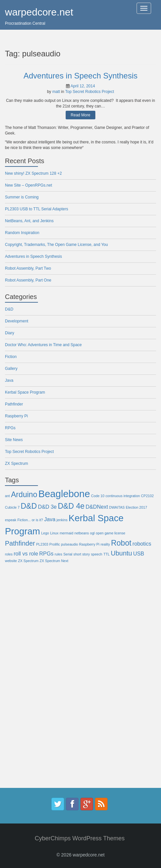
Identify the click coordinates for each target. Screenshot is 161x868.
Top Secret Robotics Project (90, 92)
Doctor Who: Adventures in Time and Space (43, 345)
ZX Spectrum (16, 464)
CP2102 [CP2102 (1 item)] (147, 496)
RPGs (10, 428)
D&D (9, 309)
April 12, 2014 (83, 86)
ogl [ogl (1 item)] (92, 533)
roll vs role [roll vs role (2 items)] (26, 554)
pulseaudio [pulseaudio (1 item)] (70, 544)
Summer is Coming (22, 197)
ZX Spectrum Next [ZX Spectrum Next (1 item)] (54, 561)
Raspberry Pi (16, 416)
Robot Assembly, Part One (28, 280)
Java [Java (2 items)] (50, 519)
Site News (14, 440)
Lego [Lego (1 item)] (45, 533)
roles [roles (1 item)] (9, 554)
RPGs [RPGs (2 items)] (46, 554)
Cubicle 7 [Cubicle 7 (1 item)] (12, 507)
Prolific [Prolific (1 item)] (55, 544)
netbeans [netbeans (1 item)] (82, 533)
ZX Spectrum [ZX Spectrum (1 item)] (28, 561)
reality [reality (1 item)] (105, 544)
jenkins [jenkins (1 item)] (62, 520)
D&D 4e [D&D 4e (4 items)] (71, 506)
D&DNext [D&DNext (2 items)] (97, 507)
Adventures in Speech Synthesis (80, 76)
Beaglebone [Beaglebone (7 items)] (64, 494)
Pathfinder (14, 404)
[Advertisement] (31, 680)
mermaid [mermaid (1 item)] (66, 533)
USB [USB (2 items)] (139, 554)
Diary (10, 333)
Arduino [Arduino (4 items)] (24, 494)
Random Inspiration (22, 233)
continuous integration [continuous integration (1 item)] (123, 496)
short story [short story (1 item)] (82, 554)
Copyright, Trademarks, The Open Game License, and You (56, 245)
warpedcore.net (39, 12)
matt (56, 92)
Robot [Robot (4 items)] (121, 543)
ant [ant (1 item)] (7, 496)
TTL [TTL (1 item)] (106, 554)
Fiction (11, 357)
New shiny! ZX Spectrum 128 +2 (33, 173)
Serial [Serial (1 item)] (68, 554)
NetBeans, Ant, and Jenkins (29, 221)
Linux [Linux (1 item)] (54, 533)
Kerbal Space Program (25, 392)
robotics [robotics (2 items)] (142, 544)
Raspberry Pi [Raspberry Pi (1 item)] (89, 544)
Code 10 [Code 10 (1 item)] (98, 496)
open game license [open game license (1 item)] (110, 533)
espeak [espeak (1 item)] (11, 520)
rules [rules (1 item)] (59, 554)
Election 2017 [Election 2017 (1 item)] (136, 507)
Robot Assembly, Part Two (28, 268)
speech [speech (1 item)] (97, 554)
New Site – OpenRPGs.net (29, 185)
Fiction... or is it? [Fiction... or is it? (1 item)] (30, 520)
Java (9, 380)
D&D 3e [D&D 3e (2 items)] (47, 507)
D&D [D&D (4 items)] (29, 506)
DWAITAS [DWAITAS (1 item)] (117, 507)
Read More (80, 115)
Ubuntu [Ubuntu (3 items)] (122, 553)
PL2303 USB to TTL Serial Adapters (36, 209)
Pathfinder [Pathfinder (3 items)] (20, 543)
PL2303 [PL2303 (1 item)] (42, 544)
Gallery (11, 369)
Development (17, 321)
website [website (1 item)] (11, 561)
